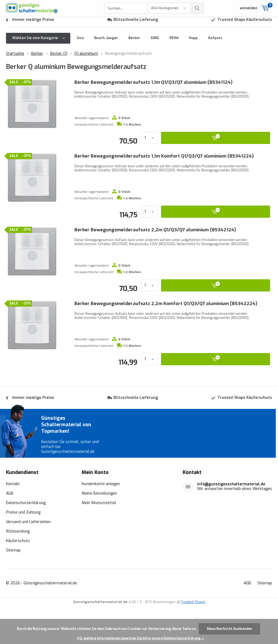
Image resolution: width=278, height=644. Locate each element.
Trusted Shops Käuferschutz (245, 24)
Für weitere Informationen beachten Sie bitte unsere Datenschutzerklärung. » (140, 638)
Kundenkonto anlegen (101, 522)
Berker (134, 42)
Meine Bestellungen (99, 531)
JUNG (155, 42)
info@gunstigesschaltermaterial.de (231, 522)
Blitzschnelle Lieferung (136, 24)
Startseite (15, 58)
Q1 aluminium (86, 58)
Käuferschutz (18, 579)
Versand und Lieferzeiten (28, 560)
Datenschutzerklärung (26, 541)
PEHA (174, 42)
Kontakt (13, 522)
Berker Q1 (59, 58)
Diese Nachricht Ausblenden (229, 629)
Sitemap (13, 588)
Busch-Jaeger (106, 42)
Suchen (197, 8)
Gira (80, 42)
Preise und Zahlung (23, 550)
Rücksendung (18, 569)
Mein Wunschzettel (99, 541)
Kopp (193, 42)
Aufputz (215, 42)
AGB (10, 531)
